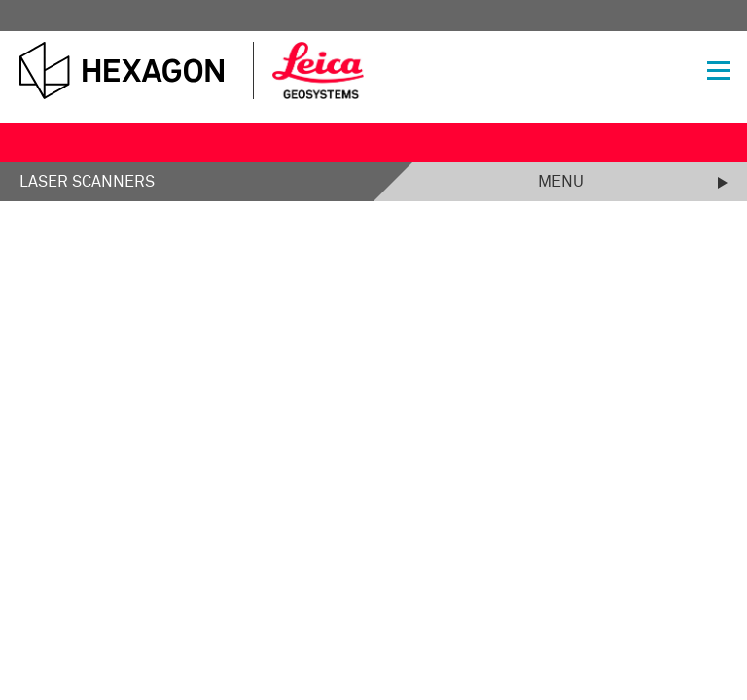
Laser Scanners (87, 182)
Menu (561, 182)
